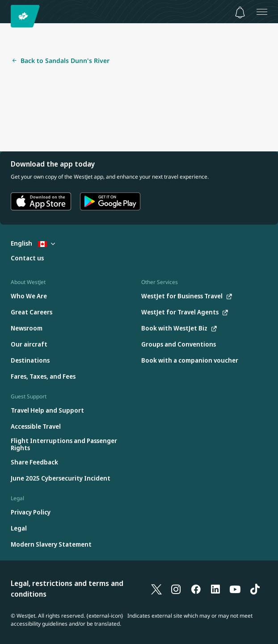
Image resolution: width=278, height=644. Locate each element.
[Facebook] (196, 589)
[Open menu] (262, 12)
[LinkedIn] (215, 589)
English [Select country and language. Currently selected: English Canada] (33, 243)
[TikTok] (255, 589)
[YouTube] (235, 589)
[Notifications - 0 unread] (240, 13)
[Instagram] (176, 589)
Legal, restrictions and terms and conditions (67, 589)
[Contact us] (27, 258)
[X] (156, 589)
